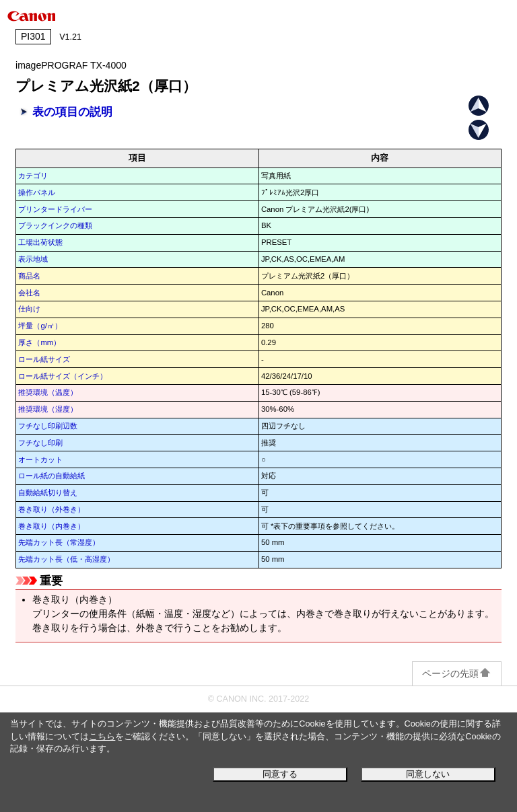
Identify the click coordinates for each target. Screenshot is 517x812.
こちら (102, 737)
